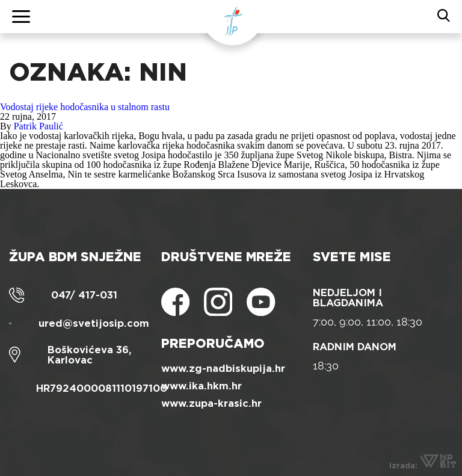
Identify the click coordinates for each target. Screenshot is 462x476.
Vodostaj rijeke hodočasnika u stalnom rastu (85, 107)
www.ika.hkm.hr (202, 386)
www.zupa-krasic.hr (211, 403)
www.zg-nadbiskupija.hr (223, 369)
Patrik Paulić (38, 126)
